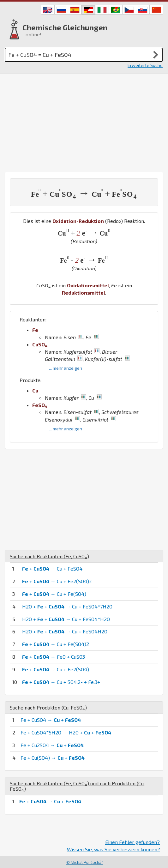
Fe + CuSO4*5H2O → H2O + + (66, 732)
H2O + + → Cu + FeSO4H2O (65, 631)
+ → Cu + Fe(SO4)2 (56, 644)
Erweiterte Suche (145, 65)
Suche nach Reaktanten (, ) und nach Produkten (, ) (77, 786)
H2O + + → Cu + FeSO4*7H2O (67, 606)
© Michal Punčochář (85, 862)
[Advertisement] (84, 121)
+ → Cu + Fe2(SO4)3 (57, 581)
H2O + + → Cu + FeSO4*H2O (66, 619)
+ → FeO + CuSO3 (54, 657)
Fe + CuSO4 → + (51, 720)
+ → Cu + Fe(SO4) (54, 594)
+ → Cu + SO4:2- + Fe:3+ (61, 682)
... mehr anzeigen (66, 368)
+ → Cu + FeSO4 (52, 569)
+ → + (50, 801)
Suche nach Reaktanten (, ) (49, 556)
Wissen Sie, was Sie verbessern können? (114, 849)
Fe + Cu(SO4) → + (53, 758)
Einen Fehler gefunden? (132, 842)
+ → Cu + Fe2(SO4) (56, 669)
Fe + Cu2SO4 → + (52, 745)
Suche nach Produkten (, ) (48, 707)
